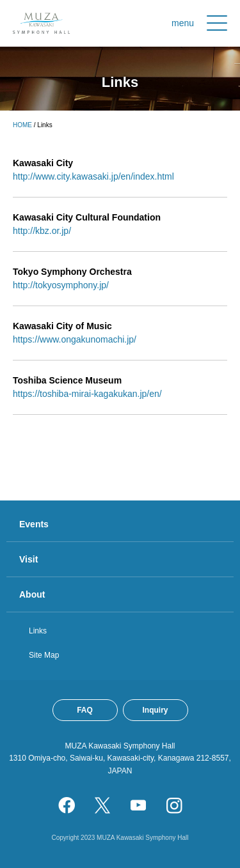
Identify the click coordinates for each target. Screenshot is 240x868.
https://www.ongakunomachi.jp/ (75, 339)
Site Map (44, 655)
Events (34, 524)
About (32, 594)
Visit (28, 559)
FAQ (85, 710)
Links (38, 631)
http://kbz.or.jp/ (42, 231)
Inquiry (155, 710)
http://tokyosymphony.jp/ (61, 285)
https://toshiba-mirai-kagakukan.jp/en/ (87, 394)
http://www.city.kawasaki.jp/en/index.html (93, 176)
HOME (22, 125)
